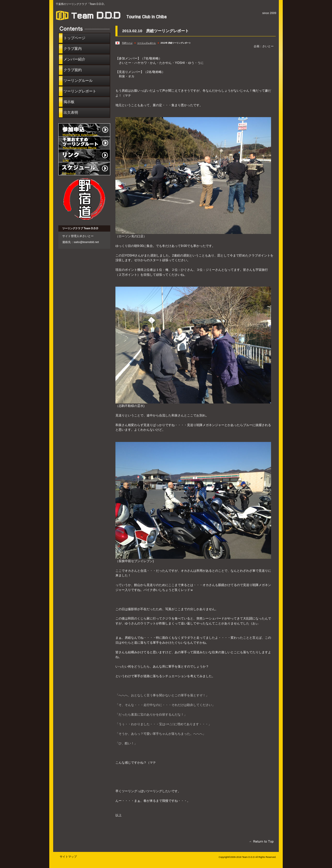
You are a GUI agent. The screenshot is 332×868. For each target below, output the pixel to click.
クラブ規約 (73, 70)
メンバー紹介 (74, 59)
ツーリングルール (78, 80)
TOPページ (127, 43)
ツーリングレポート (147, 43)
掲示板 (69, 102)
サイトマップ (68, 857)
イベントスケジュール (84, 169)
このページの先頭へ (260, 843)
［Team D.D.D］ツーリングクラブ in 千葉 (114, 15)
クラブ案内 (73, 49)
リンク (84, 156)
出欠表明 (71, 112)
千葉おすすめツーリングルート (84, 143)
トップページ (74, 38)
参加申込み (84, 130)
